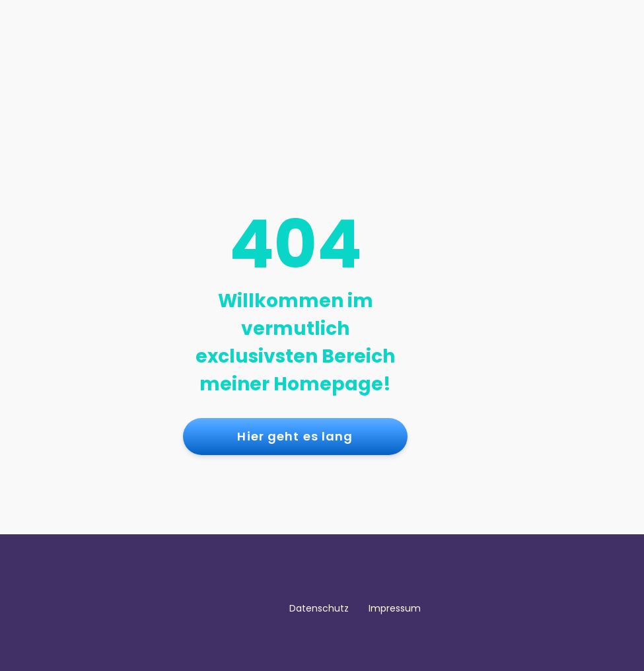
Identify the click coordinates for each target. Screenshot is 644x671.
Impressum (395, 608)
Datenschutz (319, 608)
